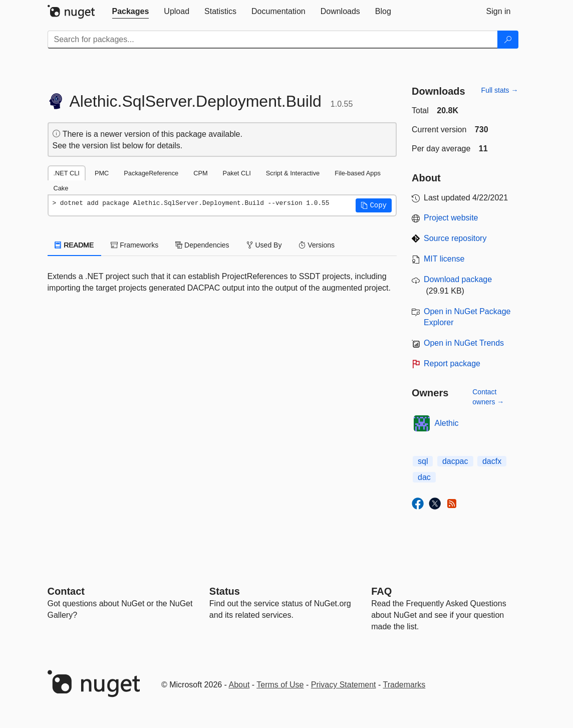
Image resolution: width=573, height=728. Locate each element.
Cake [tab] (61, 188)
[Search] (508, 40)
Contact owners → (488, 397)
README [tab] (75, 245)
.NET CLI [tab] (67, 173)
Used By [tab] (264, 245)
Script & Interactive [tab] (293, 173)
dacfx (492, 461)
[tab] (131, 12)
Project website (451, 218)
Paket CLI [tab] (237, 173)
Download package (458, 279)
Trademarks (404, 685)
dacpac (455, 461)
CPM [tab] (200, 173)
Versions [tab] (317, 245)
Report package (452, 363)
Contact (66, 591)
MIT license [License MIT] (444, 259)
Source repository (455, 238)
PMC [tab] (102, 173)
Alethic (447, 423)
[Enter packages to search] (273, 40)
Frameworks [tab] (134, 245)
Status (225, 591)
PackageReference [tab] (151, 173)
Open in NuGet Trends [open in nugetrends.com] (464, 343)
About (239, 685)
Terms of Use (280, 685)
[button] (374, 205)
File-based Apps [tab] (358, 173)
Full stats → (500, 90)
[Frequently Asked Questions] (381, 591)
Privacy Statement (344, 685)
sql (423, 461)
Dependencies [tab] (202, 245)
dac (424, 477)
